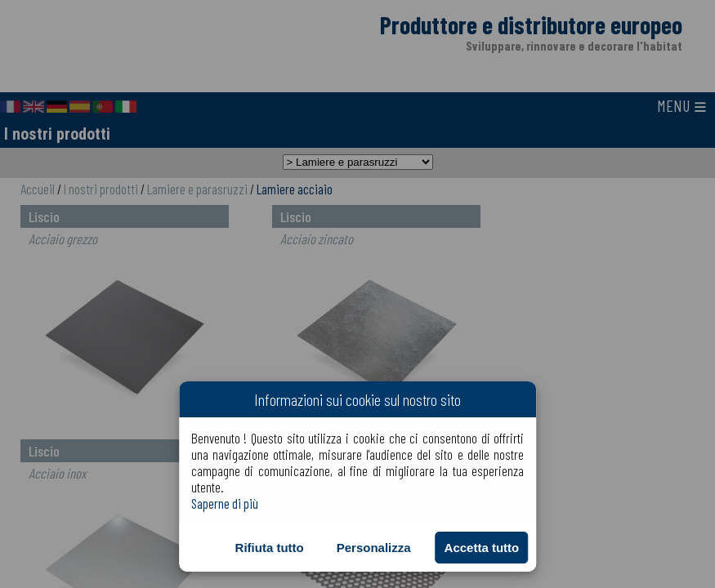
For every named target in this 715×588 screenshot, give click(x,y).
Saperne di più (225, 503)
